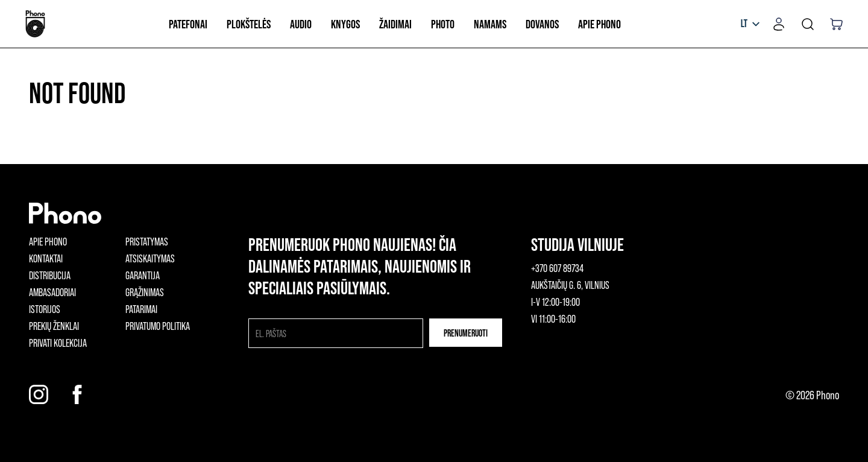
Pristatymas (147, 241)
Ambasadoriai (52, 292)
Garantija (143, 275)
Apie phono (48, 241)
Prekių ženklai (54, 326)
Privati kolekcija (58, 343)
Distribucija (50, 275)
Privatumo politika (158, 326)
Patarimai (141, 309)
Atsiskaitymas (150, 258)
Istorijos (45, 309)
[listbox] (750, 24)
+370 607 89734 (557, 268)
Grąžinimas (145, 292)
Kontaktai (46, 258)
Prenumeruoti (466, 333)
